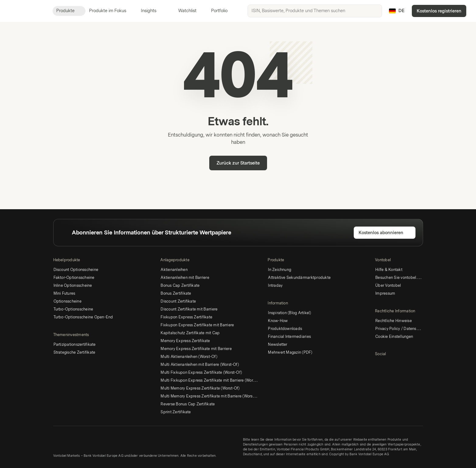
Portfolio (216, 11)
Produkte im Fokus (111, 11)
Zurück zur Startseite (238, 163)
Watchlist (184, 11)
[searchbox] (315, 11)
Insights (152, 11)
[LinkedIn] (379, 365)
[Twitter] (388, 365)
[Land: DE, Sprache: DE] (397, 11)
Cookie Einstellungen (394, 337)
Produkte (69, 11)
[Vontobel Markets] (26, 11)
